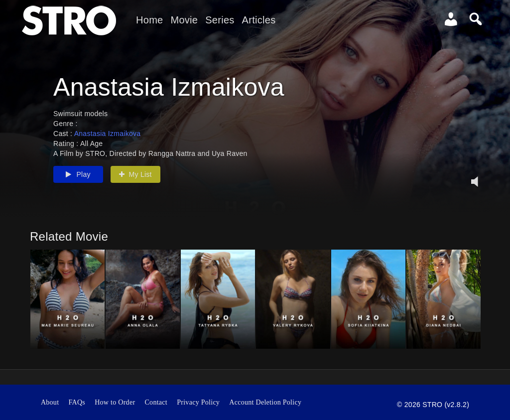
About (50, 402)
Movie (184, 20)
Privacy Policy (198, 402)
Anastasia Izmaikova (108, 134)
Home (149, 20)
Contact (156, 402)
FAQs (77, 402)
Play (78, 174)
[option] (67, 299)
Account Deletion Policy (265, 402)
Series (220, 20)
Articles (259, 20)
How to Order (115, 402)
